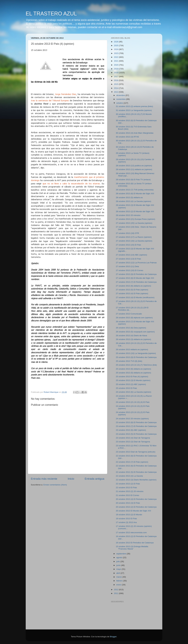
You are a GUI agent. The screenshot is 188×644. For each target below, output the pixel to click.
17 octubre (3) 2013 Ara (126, 522)
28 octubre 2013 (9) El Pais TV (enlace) (133, 180)
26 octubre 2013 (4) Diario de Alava (131, 336)
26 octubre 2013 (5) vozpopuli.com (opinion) (135, 332)
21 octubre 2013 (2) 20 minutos (130, 491)
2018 (116, 73)
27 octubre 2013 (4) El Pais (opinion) (132, 293)
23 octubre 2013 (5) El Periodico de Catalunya (136, 434)
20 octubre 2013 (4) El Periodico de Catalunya (136, 499)
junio (119, 565)
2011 (116, 593)
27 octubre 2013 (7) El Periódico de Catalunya (136, 282)
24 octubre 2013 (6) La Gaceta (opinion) (134, 392)
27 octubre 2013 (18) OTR (127, 233)
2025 (116, 45)
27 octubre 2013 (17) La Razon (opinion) (134, 237)
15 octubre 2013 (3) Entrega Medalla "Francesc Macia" (132, 548)
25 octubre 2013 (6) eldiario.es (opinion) (133, 369)
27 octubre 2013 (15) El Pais (128, 245)
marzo (119, 577)
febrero (120, 581)
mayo (119, 569)
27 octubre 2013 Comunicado (129, 314)
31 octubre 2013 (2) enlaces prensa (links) (134, 106)
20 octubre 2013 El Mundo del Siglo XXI (133, 511)
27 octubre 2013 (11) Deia (127, 266)
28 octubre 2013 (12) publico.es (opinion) (134, 166)
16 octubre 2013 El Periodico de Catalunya (135, 543)
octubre (120, 103)
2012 (116, 590)
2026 (116, 42)
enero (119, 585)
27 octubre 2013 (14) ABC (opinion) (131, 255)
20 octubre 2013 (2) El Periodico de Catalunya (136, 507)
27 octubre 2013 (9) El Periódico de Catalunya (136, 274)
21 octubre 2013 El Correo (127, 495)
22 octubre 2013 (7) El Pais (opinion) (132, 462)
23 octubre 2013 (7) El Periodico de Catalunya (136, 426)
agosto (120, 557)
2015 (116, 84)
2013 (116, 92)
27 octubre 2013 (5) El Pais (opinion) (132, 290)
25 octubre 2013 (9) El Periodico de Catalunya (136, 357)
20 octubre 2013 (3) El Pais (128, 503)
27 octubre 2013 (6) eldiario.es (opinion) (133, 286)
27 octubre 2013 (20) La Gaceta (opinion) (134, 223)
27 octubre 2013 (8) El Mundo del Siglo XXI (135, 278)
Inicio (71, 479)
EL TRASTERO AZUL (51, 14)
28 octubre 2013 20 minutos (128, 215)
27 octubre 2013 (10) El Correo (130, 270)
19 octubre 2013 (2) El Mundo (129, 515)
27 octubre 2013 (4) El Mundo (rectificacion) (135, 297)
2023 (116, 53)
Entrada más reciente (44, 479)
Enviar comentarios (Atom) (55, 485)
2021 (116, 61)
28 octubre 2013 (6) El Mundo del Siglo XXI (135, 194)
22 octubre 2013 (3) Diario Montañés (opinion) (136, 480)
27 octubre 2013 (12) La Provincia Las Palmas (136, 263)
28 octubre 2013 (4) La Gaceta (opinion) (134, 201)
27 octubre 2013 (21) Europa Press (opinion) (135, 219)
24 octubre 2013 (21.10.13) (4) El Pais (133, 402)
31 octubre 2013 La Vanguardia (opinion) (134, 110)
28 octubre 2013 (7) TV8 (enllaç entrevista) (135, 190)
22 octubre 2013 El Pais (126, 488)
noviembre (121, 99)
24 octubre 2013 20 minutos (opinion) (132, 419)
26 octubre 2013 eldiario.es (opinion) (132, 349)
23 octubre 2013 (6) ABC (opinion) (131, 430)
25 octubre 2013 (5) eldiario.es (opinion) (133, 373)
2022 (116, 57)
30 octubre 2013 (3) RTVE (127, 137)
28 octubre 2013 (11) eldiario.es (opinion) (134, 169)
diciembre (121, 95)
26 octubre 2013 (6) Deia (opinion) (131, 328)
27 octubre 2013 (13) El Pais (128, 259)
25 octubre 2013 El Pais (126, 388)
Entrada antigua (95, 479)
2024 (116, 49)
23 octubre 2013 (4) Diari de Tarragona (133, 438)
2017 (116, 77)
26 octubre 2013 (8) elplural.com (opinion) (134, 318)
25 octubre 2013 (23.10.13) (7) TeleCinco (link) (136, 365)
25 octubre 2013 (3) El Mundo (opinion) (133, 380)
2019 (116, 69)
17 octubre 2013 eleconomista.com (131, 533)
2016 (116, 80)
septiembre (122, 554)
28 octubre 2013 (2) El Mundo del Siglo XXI (135, 211)
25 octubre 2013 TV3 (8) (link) (129, 361)
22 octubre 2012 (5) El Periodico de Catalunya (136, 472)
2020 (116, 65)
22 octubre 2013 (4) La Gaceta (129, 476)
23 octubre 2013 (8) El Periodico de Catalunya (136, 422)
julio (118, 561)
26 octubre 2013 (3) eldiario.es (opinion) (133, 339)
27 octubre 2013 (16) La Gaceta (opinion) (134, 241)
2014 (116, 88)
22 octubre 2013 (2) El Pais (128, 484)
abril (118, 573)
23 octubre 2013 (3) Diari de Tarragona (133, 442)
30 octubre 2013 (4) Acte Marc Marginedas (135, 133)
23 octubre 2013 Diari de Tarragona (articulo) (136, 452)
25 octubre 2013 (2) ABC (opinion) (131, 384)
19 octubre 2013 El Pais (126, 519)
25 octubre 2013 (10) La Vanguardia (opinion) (136, 353)
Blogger (113, 637)
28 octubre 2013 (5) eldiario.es (129, 197)
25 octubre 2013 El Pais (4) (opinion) (132, 377)
